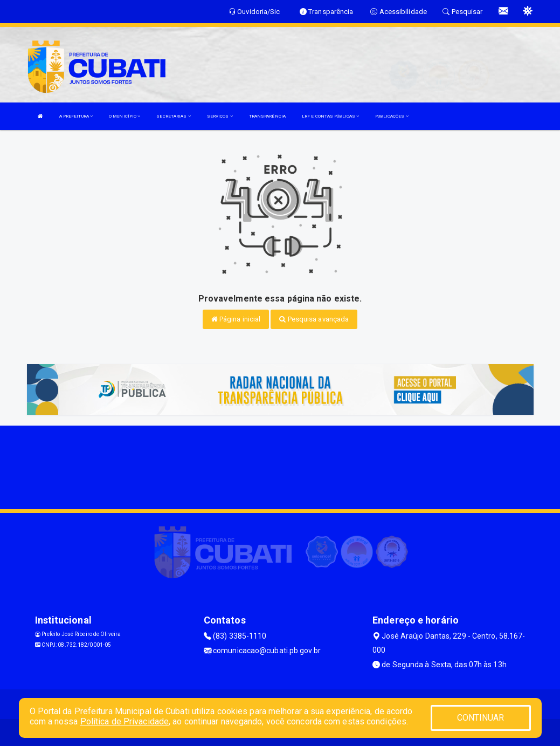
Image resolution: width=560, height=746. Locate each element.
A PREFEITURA (76, 116)
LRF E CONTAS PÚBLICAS (330, 116)
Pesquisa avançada (314, 319)
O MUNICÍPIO (125, 116)
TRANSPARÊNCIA (267, 116)
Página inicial (236, 319)
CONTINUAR (481, 718)
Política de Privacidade (125, 721)
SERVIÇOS (220, 116)
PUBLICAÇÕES (392, 116)
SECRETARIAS (173, 116)
